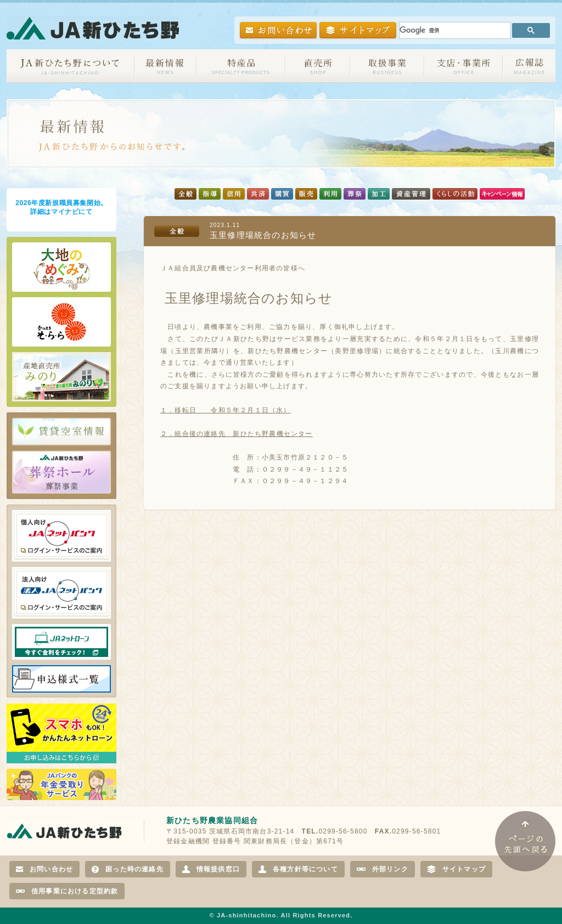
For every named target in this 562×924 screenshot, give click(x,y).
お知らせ (165, 66)
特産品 (241, 66)
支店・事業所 (463, 66)
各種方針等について (298, 869)
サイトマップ (456, 869)
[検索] (454, 30)
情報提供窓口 (211, 869)
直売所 (318, 66)
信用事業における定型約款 (67, 891)
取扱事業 (387, 66)
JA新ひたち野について (71, 66)
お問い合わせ (44, 869)
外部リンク (383, 869)
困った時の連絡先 (128, 869)
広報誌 (529, 66)
